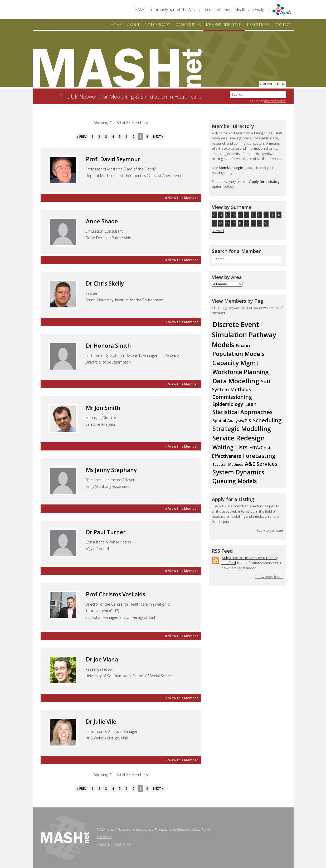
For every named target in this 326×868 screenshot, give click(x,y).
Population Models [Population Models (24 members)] (238, 354)
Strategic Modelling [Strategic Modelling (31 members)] (242, 429)
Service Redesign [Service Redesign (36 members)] (239, 438)
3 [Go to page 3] (106, 137)
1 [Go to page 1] (92, 137)
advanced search (275, 101)
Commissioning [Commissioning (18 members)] (232, 397)
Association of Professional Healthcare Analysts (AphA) (173, 829)
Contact (283, 24)
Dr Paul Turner (106, 532)
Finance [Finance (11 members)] (244, 346)
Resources (258, 24)
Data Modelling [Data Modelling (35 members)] (236, 381)
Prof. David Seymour (113, 159)
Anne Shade (102, 221)
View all (218, 231)
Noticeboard (158, 24)
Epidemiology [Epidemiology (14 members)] (228, 404)
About (133, 24)
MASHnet (117, 68)
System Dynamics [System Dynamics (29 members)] (238, 472)
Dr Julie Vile (101, 722)
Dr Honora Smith (108, 346)
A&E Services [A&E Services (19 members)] (261, 464)
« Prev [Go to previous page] (82, 137)
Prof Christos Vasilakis (116, 594)
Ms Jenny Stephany (111, 470)
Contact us (104, 837)
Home (116, 24)
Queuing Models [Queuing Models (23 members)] (235, 481)
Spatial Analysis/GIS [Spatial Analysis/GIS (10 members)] (232, 421)
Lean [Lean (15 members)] (251, 404)
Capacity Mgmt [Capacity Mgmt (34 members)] (235, 363)
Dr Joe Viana (102, 659)
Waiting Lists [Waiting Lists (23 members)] (230, 447)
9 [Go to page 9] (147, 137)
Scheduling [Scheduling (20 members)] (267, 420)
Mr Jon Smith (103, 408)
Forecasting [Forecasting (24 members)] (259, 456)
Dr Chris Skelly (105, 283)
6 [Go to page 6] (127, 137)
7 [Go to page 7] (133, 137)
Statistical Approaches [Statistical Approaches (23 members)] (242, 412)
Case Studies (188, 24)
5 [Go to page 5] (120, 137)
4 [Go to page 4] (113, 137)
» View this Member (182, 198)
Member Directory (224, 24)
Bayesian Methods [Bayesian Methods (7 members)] (228, 464)
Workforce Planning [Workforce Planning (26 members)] (240, 372)
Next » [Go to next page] (158, 137)
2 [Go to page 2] (99, 137)
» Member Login (272, 84)
